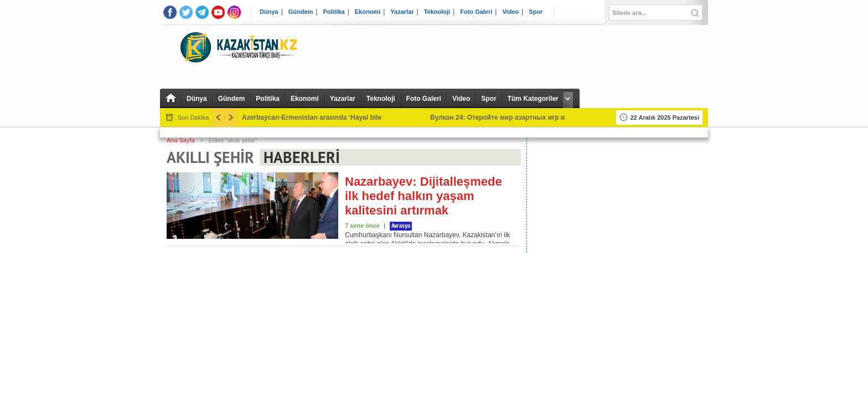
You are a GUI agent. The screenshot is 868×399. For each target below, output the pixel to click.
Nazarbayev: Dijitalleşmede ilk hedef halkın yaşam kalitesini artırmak (423, 196)
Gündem (301, 12)
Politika (334, 12)
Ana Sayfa (181, 140)
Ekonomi (368, 12)
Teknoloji (437, 12)
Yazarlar (402, 12)
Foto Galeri (476, 12)
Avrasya (401, 226)
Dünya (269, 12)
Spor (536, 12)
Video (510, 12)
